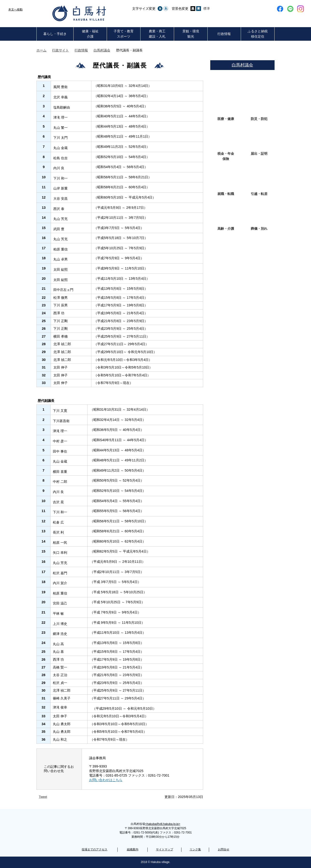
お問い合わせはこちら (106, 780)
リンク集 (195, 849)
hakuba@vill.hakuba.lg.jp (163, 824)
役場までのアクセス (95, 849)
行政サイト (60, 50)
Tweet (43, 797)
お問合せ (224, 849)
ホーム (41, 50)
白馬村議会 (102, 50)
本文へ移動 (15, 10)
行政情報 (81, 50)
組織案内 (133, 849)
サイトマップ (165, 849)
